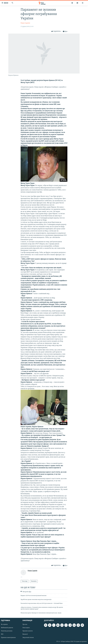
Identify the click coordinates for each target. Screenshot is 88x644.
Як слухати (4, 624)
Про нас (25, 624)
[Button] (56, 31)
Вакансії (25, 634)
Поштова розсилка (7, 631)
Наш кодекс (26, 628)
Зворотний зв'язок (28, 637)
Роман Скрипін (25, 23)
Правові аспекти (28, 631)
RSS (2, 634)
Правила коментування (8, 637)
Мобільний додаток (7, 628)
